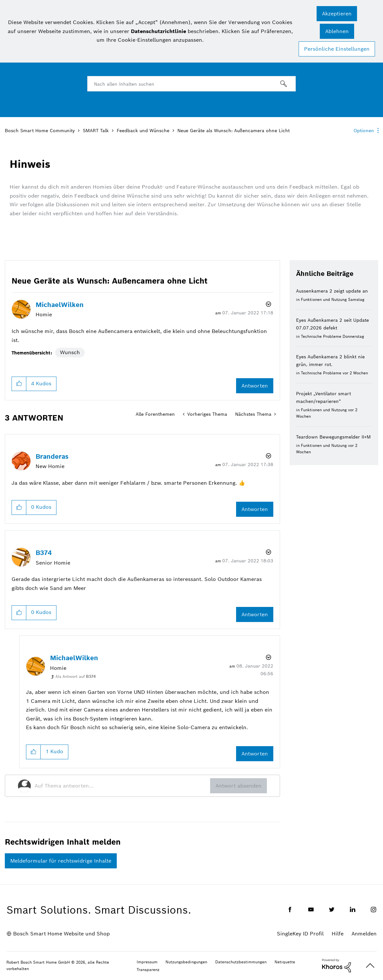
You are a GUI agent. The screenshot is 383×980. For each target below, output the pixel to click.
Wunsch (70, 352)
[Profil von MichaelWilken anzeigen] (60, 305)
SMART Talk (96, 131)
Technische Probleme (321, 336)
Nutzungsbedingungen (186, 962)
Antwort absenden (238, 786)
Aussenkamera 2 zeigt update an (332, 291)
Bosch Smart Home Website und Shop (61, 934)
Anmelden (364, 934)
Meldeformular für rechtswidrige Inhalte (61, 861)
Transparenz (148, 970)
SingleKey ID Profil (300, 934)
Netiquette (285, 962)
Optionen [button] (364, 131)
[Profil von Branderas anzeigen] (52, 456)
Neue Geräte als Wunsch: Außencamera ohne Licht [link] (234, 131)
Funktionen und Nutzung (324, 299)
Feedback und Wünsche (143, 131)
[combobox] (191, 84)
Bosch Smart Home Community (40, 131)
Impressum (147, 962)
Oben (370, 966)
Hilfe (338, 934)
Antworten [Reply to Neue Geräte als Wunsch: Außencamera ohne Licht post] (255, 386)
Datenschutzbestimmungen (241, 962)
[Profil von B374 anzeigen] (44, 553)
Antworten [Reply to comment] (255, 509)
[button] (337, 14)
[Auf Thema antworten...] (122, 786)
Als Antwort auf (76, 676)
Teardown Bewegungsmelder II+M (333, 437)
